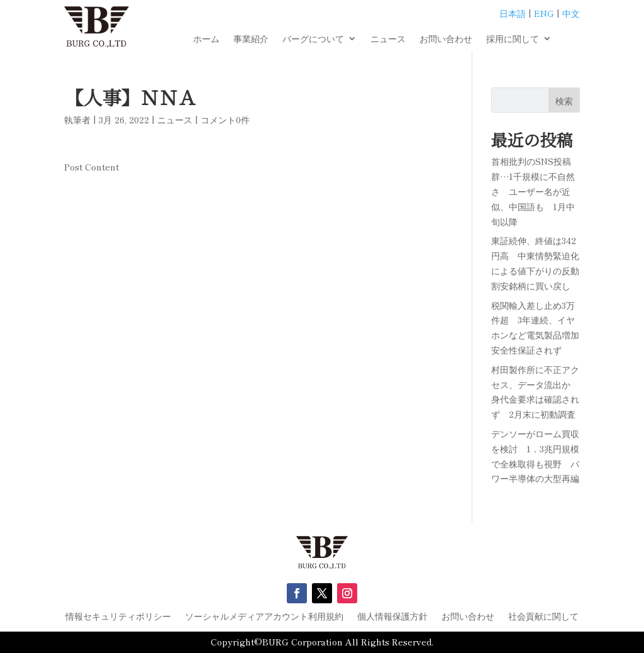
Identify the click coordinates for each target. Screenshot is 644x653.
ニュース (388, 39)
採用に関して (513, 39)
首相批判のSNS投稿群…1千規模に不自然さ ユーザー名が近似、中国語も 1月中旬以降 (533, 191)
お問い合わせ (446, 39)
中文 (571, 13)
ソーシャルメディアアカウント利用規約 (264, 617)
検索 (564, 101)
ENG (544, 13)
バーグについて (313, 39)
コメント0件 (225, 120)
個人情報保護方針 (392, 617)
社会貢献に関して (543, 617)
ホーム (206, 39)
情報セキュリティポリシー (118, 617)
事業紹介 (251, 39)
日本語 (513, 13)
